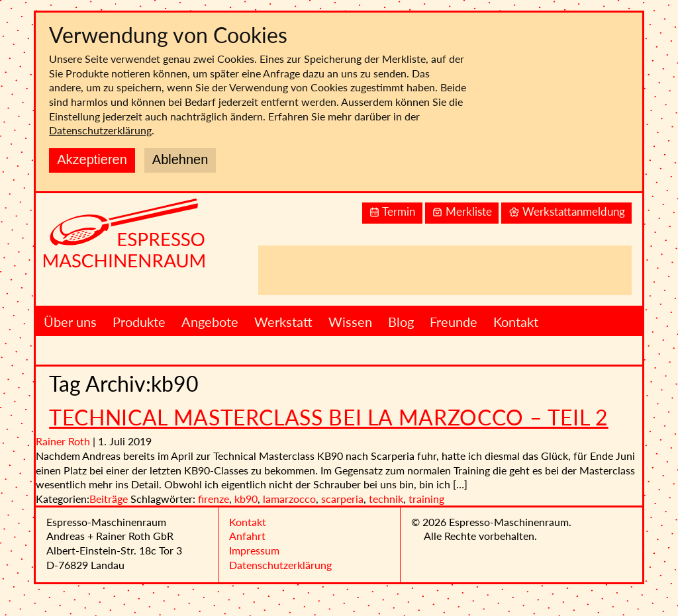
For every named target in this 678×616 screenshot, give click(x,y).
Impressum (254, 550)
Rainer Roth (63, 441)
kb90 (246, 499)
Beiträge (109, 499)
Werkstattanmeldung (567, 212)
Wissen (350, 322)
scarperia (342, 499)
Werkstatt (283, 322)
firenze (214, 499)
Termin (392, 212)
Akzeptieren (92, 159)
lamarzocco (289, 499)
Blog (401, 322)
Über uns (70, 322)
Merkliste (462, 212)
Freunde (454, 322)
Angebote (210, 322)
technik (386, 499)
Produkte (139, 322)
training (426, 499)
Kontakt (516, 322)
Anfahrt (247, 536)
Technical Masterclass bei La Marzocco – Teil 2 (328, 417)
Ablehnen (180, 159)
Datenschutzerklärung (100, 130)
